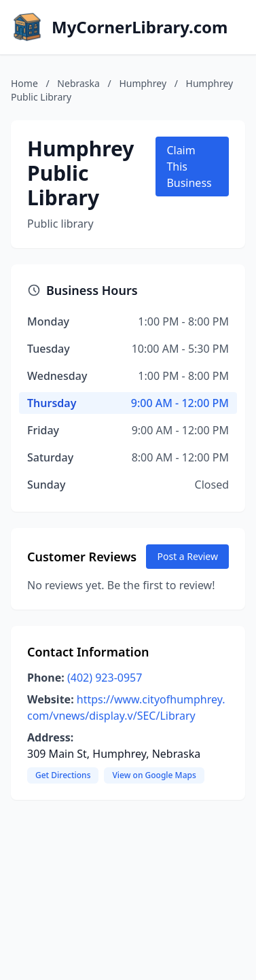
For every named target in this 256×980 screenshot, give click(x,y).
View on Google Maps (154, 775)
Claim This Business (189, 167)
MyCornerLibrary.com (140, 27)
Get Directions (63, 775)
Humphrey (143, 83)
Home (24, 83)
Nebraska (78, 83)
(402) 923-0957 (105, 678)
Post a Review (187, 556)
